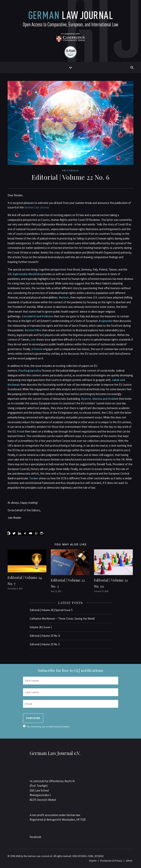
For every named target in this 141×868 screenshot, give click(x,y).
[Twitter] (14, 533)
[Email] (31, 533)
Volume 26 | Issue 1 (41, 627)
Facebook (35, 837)
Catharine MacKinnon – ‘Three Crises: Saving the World (62, 619)
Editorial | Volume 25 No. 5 (45, 644)
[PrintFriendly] (42, 533)
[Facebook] (8, 533)
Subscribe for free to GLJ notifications (70, 670)
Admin (129, 861)
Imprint (93, 861)
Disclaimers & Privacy (111, 861)
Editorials (70, 170)
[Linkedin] (20, 533)
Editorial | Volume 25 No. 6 (45, 636)
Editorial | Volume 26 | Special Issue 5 (51, 610)
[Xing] (25, 533)
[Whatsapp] (36, 533)
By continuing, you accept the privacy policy (48, 726)
